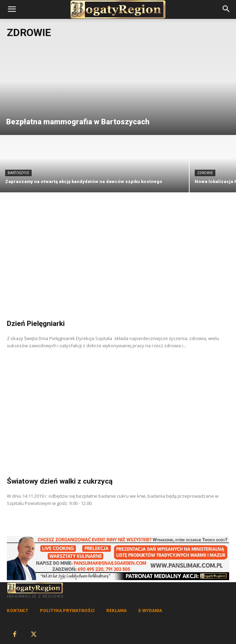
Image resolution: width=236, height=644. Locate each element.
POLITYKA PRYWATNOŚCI (67, 610)
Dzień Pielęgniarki (36, 324)
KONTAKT (18, 610)
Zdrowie (205, 173)
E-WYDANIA (150, 610)
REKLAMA (116, 610)
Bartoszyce (18, 173)
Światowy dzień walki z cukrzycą (60, 481)
